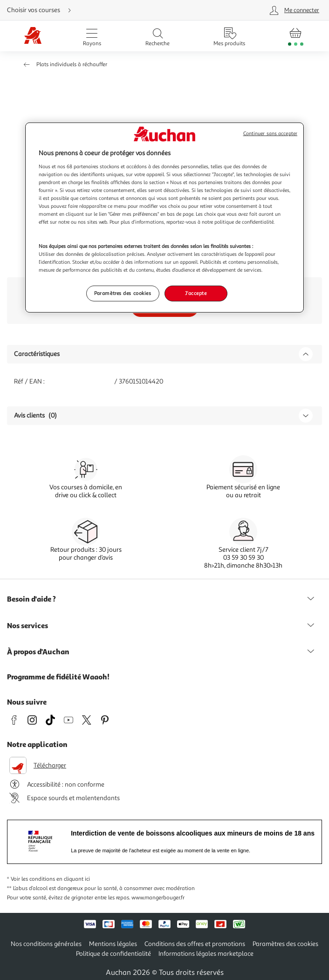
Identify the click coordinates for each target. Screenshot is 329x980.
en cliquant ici (73, 879)
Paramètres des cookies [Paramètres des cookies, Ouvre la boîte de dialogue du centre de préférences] (123, 293)
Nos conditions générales (46, 944)
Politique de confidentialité (113, 954)
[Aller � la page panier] (296, 36)
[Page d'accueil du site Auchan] (33, 36)
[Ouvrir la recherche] (158, 36)
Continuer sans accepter (270, 134)
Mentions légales (113, 944)
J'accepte (196, 293)
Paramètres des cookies (285, 944)
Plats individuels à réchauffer (72, 65)
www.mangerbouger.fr (158, 898)
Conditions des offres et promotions (195, 944)
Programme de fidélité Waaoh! (58, 677)
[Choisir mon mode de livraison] (107, 10)
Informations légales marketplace (206, 954)
